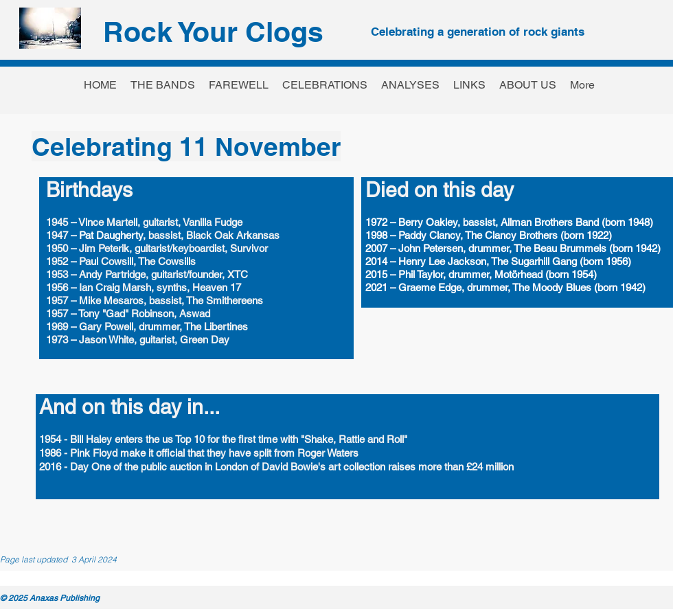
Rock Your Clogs (213, 32)
